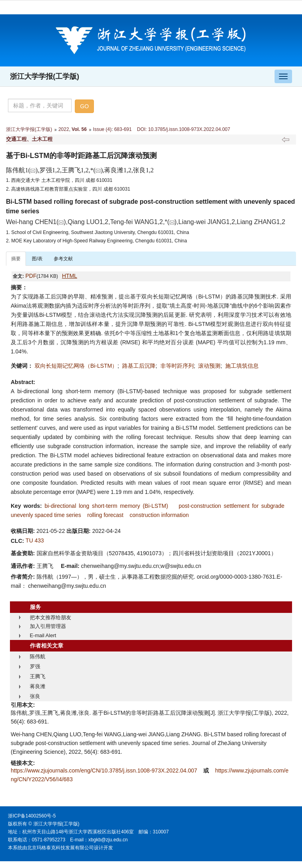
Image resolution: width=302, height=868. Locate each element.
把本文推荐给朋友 (51, 617)
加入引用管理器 (48, 626)
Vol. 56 (79, 129)
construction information (159, 515)
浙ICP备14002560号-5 (32, 816)
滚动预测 (209, 366)
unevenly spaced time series (46, 515)
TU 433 (35, 540)
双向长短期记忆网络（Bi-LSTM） (76, 366)
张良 (35, 696)
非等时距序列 (177, 366)
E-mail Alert (43, 635)
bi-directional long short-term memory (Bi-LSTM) (106, 506)
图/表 (37, 259)
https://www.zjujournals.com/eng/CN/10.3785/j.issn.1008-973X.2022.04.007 (105, 770)
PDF (31, 276)
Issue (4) (102, 129)
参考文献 (63, 259)
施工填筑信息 (242, 366)
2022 (64, 129)
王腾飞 (38, 676)
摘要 (16, 259)
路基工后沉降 (139, 366)
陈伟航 (38, 656)
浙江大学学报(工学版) (45, 76)
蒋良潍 (38, 686)
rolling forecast (105, 515)
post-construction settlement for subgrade (232, 506)
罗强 (35, 666)
